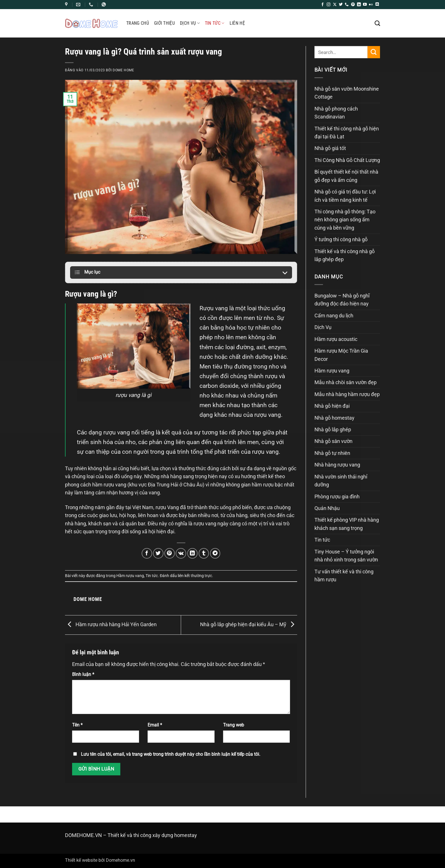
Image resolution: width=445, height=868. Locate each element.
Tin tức (215, 23)
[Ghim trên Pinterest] (170, 553)
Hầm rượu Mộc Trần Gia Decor (341, 355)
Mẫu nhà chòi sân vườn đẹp (346, 382)
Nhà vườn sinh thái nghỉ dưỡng (341, 481)
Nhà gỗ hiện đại (332, 406)
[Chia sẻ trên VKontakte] (181, 553)
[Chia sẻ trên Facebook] (147, 553)
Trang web (234, 725)
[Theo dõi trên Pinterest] (353, 5)
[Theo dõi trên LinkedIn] (359, 5)
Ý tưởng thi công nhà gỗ (341, 240)
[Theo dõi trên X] (335, 5)
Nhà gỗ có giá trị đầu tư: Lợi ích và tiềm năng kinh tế (345, 196)
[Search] (377, 23)
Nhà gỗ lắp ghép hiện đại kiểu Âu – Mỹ (249, 625)
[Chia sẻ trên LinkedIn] (193, 553)
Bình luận (83, 674)
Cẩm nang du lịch (334, 316)
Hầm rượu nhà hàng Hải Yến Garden (111, 625)
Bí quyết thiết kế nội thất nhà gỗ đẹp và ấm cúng (346, 176)
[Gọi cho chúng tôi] (347, 5)
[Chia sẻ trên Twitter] (158, 553)
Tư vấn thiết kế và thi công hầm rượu (344, 576)
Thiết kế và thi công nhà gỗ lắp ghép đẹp (345, 255)
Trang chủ (138, 23)
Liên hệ (237, 23)
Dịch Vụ (190, 23)
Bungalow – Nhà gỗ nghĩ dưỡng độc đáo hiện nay (342, 300)
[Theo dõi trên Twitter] (341, 5)
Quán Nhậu (327, 508)
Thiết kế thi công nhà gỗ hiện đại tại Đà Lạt (347, 133)
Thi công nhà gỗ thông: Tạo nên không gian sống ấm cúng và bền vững (345, 220)
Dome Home (123, 70)
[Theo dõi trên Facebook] (323, 5)
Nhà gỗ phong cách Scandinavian (336, 113)
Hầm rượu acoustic (336, 339)
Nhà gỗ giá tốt (330, 148)
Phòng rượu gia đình (337, 497)
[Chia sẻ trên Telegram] (215, 553)
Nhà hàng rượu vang (337, 465)
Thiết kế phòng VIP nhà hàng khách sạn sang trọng (347, 524)
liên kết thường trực (195, 576)
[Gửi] (374, 52)
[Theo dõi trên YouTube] (365, 5)
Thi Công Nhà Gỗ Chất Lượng (347, 160)
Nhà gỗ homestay (334, 418)
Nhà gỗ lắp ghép (333, 430)
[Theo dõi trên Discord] (377, 5)
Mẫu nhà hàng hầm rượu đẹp (347, 394)
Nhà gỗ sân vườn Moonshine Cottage (347, 93)
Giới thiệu (164, 23)
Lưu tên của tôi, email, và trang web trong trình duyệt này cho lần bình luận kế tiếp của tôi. (171, 754)
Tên (77, 725)
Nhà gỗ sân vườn (333, 441)
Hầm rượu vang (130, 576)
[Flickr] (371, 5)
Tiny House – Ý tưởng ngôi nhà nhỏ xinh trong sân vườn (346, 556)
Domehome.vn (120, 860)
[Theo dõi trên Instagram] (328, 5)
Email (155, 725)
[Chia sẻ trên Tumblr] (204, 553)
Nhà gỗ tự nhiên (332, 453)
